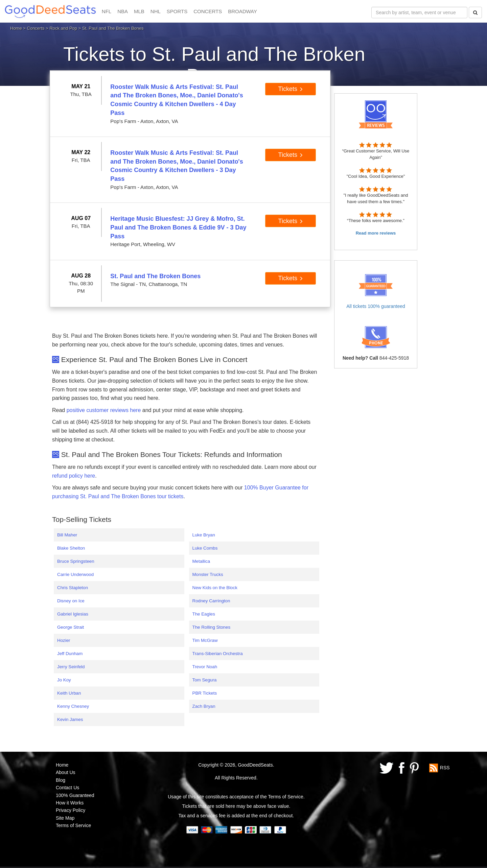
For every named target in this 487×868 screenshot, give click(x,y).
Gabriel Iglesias (73, 614)
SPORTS (177, 11)
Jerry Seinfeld (71, 667)
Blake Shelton (71, 548)
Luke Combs (205, 548)
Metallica (201, 561)
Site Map (65, 818)
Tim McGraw (205, 640)
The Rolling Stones (212, 627)
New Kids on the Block (215, 588)
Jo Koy (64, 680)
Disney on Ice (71, 601)
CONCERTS (208, 11)
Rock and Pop (63, 28)
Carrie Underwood (75, 574)
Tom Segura (205, 680)
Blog (61, 780)
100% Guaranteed (75, 795)
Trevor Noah (205, 667)
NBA (123, 11)
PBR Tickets (205, 693)
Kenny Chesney (73, 706)
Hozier (64, 640)
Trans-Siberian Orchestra (218, 654)
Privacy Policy (71, 810)
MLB (139, 11)
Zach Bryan (204, 706)
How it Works (70, 803)
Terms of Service (73, 825)
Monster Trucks (208, 574)
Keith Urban (69, 693)
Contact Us (67, 788)
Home (16, 28)
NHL (156, 11)
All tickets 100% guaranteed (376, 306)
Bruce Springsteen (76, 561)
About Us (66, 772)
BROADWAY (242, 11)
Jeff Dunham (70, 654)
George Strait (71, 627)
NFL (107, 11)
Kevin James (70, 719)
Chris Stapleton (73, 588)
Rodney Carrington (211, 601)
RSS (445, 768)
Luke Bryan (204, 535)
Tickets (291, 89)
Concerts (36, 28)
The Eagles (204, 614)
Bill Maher (67, 535)
